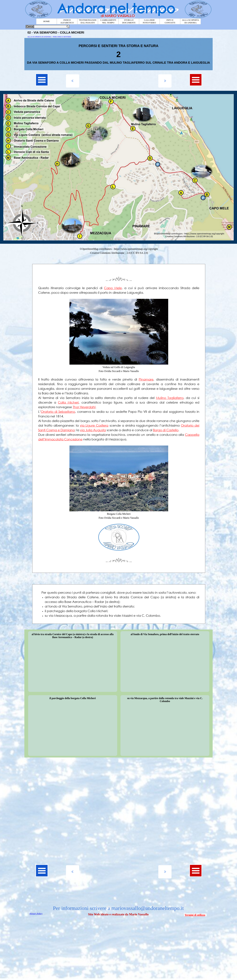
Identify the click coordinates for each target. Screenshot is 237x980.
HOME (46, 21)
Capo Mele (113, 288)
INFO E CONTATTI (170, 21)
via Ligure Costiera (94, 425)
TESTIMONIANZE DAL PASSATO (88, 21)
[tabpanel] (118, 54)
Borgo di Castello (166, 430)
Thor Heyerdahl (84, 407)
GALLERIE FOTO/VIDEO (149, 21)
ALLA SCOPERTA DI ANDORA (190, 21)
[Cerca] (52, 27)
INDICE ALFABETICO (67, 21)
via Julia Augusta (93, 430)
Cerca (30, 27)
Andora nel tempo (116, 8)
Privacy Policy (36, 913)
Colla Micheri (68, 402)
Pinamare (146, 379)
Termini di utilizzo (195, 915)
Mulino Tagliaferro (170, 398)
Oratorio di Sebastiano (58, 412)
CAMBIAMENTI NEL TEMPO (108, 21)
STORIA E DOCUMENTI (129, 21)
